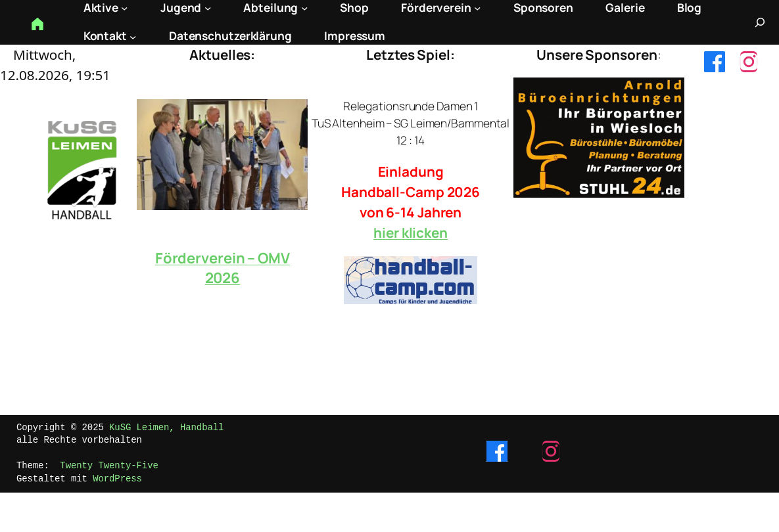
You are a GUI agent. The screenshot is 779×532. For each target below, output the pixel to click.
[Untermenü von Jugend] (208, 8)
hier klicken (411, 233)
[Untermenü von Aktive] (124, 8)
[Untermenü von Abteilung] (304, 8)
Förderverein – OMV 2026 (223, 268)
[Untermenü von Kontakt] (133, 36)
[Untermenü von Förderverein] (477, 8)
